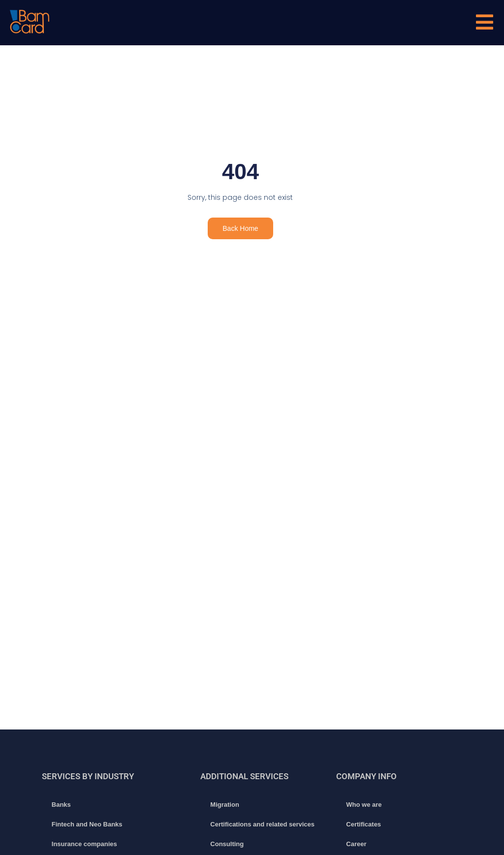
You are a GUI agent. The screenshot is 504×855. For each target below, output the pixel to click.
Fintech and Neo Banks (87, 824)
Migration (225, 805)
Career (356, 844)
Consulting (227, 844)
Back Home (240, 228)
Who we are (364, 805)
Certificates (363, 824)
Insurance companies (84, 844)
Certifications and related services (262, 824)
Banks (61, 805)
